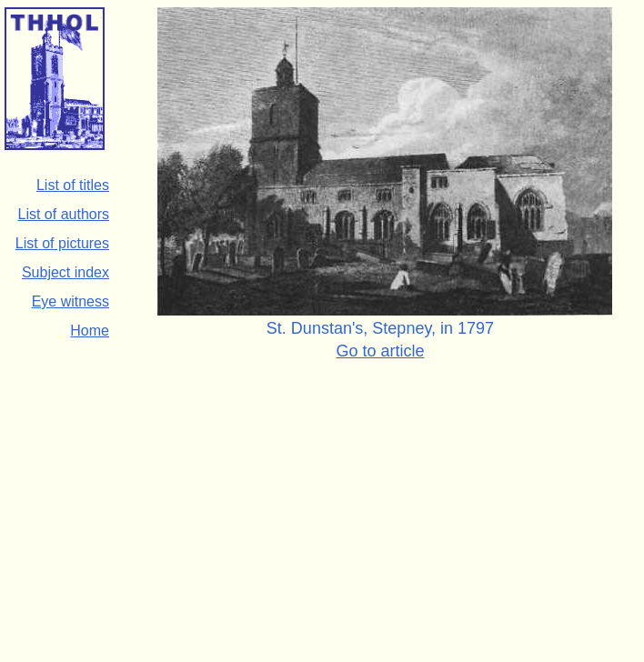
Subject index (65, 272)
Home (90, 331)
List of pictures (62, 243)
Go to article (380, 351)
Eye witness (70, 301)
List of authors (64, 214)
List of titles (73, 185)
